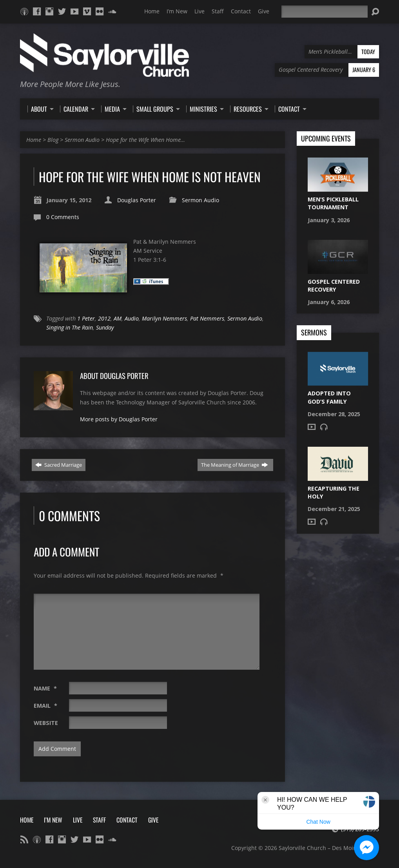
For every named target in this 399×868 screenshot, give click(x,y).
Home (152, 11)
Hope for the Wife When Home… (145, 140)
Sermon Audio (82, 140)
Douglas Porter (137, 200)
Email (45, 706)
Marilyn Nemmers (164, 318)
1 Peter (86, 318)
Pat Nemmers (207, 318)
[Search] (325, 12)
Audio (132, 318)
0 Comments (63, 217)
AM (118, 318)
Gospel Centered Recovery (334, 285)
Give (264, 11)
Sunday (105, 327)
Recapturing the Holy (334, 492)
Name (45, 688)
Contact (241, 11)
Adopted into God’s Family (329, 397)
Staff (218, 11)
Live (199, 11)
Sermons (314, 333)
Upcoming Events (326, 139)
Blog (53, 140)
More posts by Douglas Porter (119, 419)
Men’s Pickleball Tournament (333, 203)
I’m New (177, 11)
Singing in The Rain (70, 327)
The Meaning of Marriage (235, 465)
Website (46, 723)
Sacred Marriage (59, 465)
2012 (104, 318)
